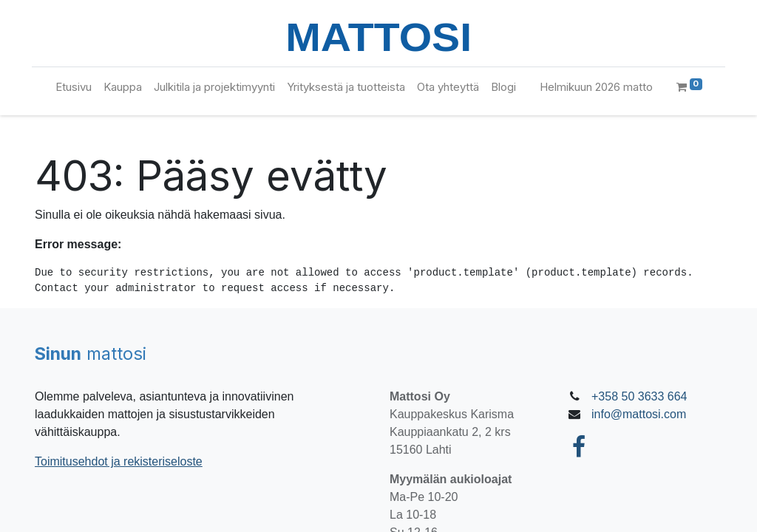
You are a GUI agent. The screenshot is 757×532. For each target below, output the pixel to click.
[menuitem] (74, 88)
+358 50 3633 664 (639, 396)
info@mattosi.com (639, 414)
